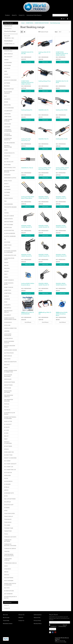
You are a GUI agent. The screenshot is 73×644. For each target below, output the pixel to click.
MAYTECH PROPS (9, 353)
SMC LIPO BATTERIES (10, 499)
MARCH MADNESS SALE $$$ (9, 342)
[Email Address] (60, 622)
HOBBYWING (10, 44)
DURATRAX (7, 156)
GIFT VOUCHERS (9, 225)
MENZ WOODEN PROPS (10, 362)
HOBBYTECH (8, 290)
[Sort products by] (64, 32)
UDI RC (6, 566)
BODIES (6, 102)
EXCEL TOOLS (8, 181)
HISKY (6, 274)
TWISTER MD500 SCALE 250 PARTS (9, 555)
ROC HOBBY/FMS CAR (10, 470)
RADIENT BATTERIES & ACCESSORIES (10, 418)
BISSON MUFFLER (9, 89)
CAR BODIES (7, 114)
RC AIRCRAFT (8, 424)
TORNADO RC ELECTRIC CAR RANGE (10, 545)
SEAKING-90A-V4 (44, 139)
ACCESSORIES (8, 63)
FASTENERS (7, 189)
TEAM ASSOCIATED (9, 513)
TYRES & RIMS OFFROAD (8, 559)
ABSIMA (6, 60)
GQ (5, 239)
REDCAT (6, 436)
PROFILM (7, 404)
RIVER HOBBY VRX (9, 452)
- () (63, 19)
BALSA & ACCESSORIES (10, 80)
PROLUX (6, 407)
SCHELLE (7, 487)
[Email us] (50, 632)
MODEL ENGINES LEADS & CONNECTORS (11, 371)
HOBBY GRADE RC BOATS (9, 284)
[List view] (25, 32)
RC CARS (6, 430)
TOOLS (6, 534)
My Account (6, 618)
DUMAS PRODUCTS (9, 153)
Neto (65, 642)
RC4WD (6, 433)
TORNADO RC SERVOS (10, 549)
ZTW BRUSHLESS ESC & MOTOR (10, 597)
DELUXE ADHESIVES (9, 143)
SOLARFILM (7, 502)
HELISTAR (7, 268)
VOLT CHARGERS (9, 581)
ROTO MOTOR (8, 473)
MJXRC (6, 368)
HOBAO (6, 277)
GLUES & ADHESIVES (10, 233)
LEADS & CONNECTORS (10, 328)
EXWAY (6, 184)
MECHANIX (7, 359)
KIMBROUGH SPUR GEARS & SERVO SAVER (10, 319)
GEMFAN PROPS (8, 219)
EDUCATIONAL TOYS (10, 168)
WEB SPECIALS (8, 51)
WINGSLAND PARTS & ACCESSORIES (10, 584)
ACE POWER (7, 65)
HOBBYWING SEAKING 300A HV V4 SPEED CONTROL (27, 83)
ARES (6, 71)
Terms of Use (37, 618)
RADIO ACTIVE (8, 421)
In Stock (8, 29)
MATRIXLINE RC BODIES (11, 350)
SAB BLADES (7, 475)
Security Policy (38, 624)
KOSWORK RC (8, 322)
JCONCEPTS (7, 305)
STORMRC (7, 508)
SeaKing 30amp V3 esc (45, 81)
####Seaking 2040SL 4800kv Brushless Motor (62, 314)
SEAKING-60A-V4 (44, 110)
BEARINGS (7, 86)
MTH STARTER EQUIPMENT (8, 376)
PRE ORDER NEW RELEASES (9, 400)
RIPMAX (6, 449)
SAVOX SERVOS (8, 481)
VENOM (6, 572)
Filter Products (9, 23)
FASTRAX (7, 195)
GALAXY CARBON (9, 216)
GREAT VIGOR (8, 245)
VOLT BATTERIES (9, 578)
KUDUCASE (7, 325)
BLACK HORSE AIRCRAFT (8, 92)
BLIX (5, 96)
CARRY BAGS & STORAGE (8, 120)
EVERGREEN (7, 175)
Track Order (6, 621)
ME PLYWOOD (8, 356)
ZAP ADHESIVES (8, 594)
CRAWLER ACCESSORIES (8, 135)
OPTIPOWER (8, 388)
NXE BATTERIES (8, 385)
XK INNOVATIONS (9, 591)
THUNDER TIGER (9, 528)
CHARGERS (7, 127)
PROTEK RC (7, 410)
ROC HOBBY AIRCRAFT (10, 464)
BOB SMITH (7, 99)
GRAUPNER (7, 242)
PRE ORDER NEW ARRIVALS (9, 396)
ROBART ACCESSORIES (10, 458)
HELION (6, 265)
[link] (53, 632)
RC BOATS (7, 427)
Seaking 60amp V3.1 (27, 110)
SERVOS (6, 490)
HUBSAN (6, 296)
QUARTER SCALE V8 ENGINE (10, 413)
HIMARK (6, 271)
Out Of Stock (28, 322)
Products (7, 15)
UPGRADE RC (8, 569)
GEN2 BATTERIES (9, 222)
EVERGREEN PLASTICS (10, 178)
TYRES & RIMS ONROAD (10, 563)
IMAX (6, 302)
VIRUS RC (7, 575)
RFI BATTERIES (8, 446)
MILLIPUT (7, 365)
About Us (14, 15)
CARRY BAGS (8, 117)
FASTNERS (7, 192)
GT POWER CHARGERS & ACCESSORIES (10, 252)
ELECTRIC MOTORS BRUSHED (9, 171)
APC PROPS (7, 68)
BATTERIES (7, 83)
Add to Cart (28, 62)
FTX (5, 210)
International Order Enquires (34, 15)
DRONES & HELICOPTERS (8, 146)
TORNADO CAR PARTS (10, 537)
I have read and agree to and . (58, 626)
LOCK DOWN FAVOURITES (8, 335)
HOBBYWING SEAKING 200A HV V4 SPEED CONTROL (62, 54)
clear (13, 38)
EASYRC (6, 159)
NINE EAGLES (8, 379)
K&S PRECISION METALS (8, 311)
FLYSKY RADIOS (8, 198)
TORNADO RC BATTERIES (8, 541)
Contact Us (22, 15)
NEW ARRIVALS (8, 54)
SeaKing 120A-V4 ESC (62, 139)
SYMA (6, 511)
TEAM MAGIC (8, 519)
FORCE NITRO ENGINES (10, 207)
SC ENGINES (7, 484)
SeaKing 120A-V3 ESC (62, 110)
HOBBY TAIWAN (9, 287)
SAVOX (6, 478)
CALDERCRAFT (8, 111)
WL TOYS (7, 588)
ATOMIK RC (7, 77)
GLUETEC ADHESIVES (10, 236)
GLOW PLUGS (8, 228)
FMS (5, 201)
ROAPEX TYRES (8, 455)
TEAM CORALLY (9, 516)
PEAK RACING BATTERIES (8, 392)
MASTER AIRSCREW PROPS (10, 346)
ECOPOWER (7, 165)
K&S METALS (8, 308)
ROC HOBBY (7, 461)
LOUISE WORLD (8, 338)
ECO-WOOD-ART (9, 162)
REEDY (6, 439)
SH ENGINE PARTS (9, 493)
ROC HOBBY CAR (9, 467)
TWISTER (7, 551)
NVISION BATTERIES (10, 382)
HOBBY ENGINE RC (9, 280)
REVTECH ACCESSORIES (8, 443)
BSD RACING (7, 105)
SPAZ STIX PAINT (9, 505)
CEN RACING (8, 124)
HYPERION (7, 299)
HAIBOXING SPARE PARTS (9, 259)
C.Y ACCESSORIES (9, 108)
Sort (56, 32)
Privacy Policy (37, 621)
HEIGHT (6, 263)
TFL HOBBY (7, 525)
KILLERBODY (8, 315)
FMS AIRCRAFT (8, 57)
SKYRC (6, 496)
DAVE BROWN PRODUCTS (8, 139)
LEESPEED (7, 331)
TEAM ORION (8, 522)
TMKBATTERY (8, 531)
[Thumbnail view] (22, 32)
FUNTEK (6, 213)
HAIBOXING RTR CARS (10, 255)
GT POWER (7, 248)
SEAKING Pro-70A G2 (27, 168)
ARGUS (6, 74)
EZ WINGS (7, 187)
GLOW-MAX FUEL (9, 230)
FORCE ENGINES (8, 204)
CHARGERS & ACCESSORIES (8, 130)
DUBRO (6, 150)
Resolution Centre (8, 624)
